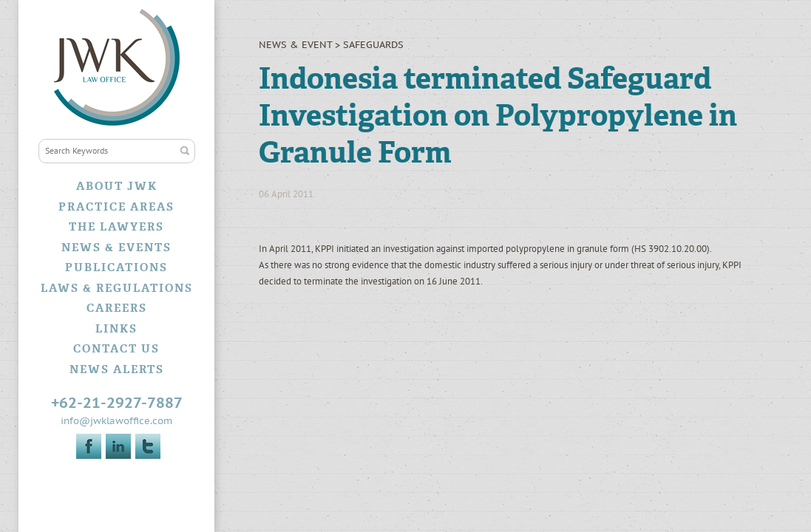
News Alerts (117, 369)
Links (116, 329)
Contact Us (116, 349)
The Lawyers (116, 227)
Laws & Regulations (117, 288)
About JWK (117, 186)
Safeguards (373, 45)
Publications (116, 267)
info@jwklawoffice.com (116, 421)
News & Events (116, 248)
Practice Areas (116, 207)
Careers (117, 308)
